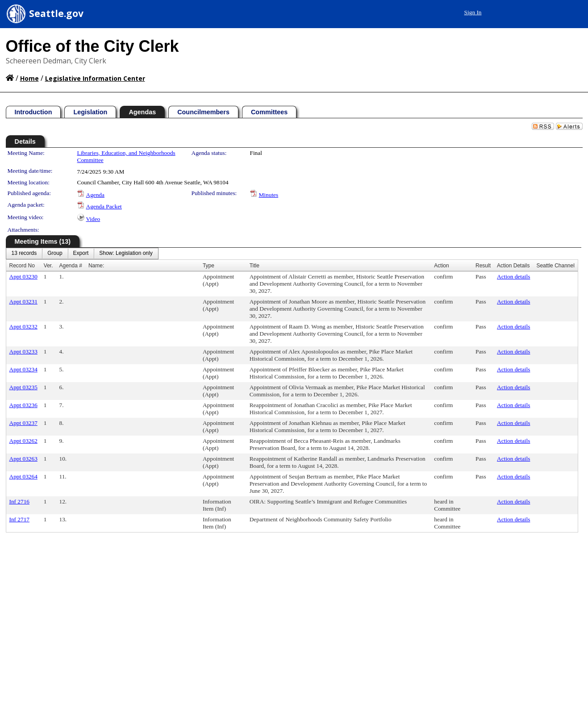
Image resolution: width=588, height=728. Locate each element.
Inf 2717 (20, 519)
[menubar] (82, 254)
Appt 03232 (23, 327)
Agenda (95, 195)
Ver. (48, 266)
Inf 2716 (20, 501)
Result (483, 266)
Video (93, 219)
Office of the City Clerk (92, 46)
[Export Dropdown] (81, 254)
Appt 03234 (23, 369)
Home (29, 78)
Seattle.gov (56, 13)
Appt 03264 (23, 476)
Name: (96, 266)
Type (209, 266)
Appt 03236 (23, 405)
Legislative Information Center (95, 78)
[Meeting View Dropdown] (126, 254)
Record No (22, 266)
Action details (513, 277)
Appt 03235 (23, 387)
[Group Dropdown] (55, 254)
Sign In (473, 12)
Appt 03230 (23, 277)
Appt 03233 (23, 352)
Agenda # (71, 266)
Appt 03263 (23, 459)
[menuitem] (24, 254)
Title (254, 266)
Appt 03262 (23, 441)
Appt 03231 (23, 302)
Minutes (269, 195)
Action (441, 266)
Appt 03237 (23, 423)
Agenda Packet (104, 206)
